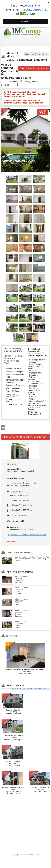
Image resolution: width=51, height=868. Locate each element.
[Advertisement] (26, 821)
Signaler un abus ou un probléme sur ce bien (27, 535)
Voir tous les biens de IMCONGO (31, 689)
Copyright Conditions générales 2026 (26, 855)
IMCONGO (11, 464)
